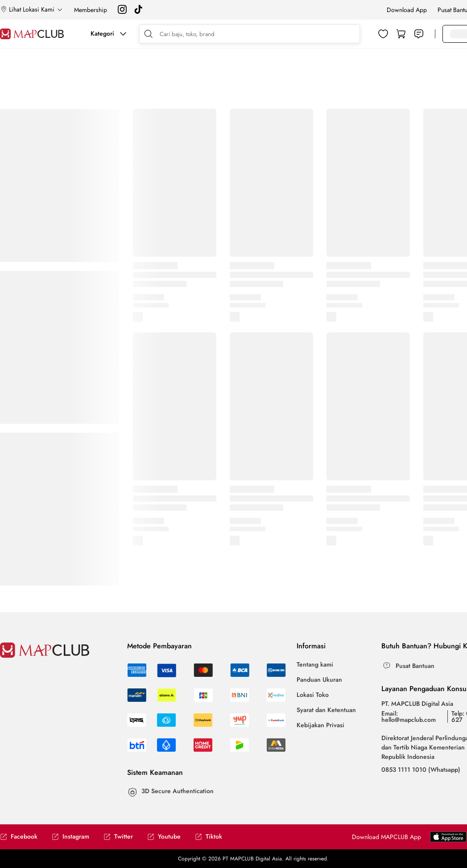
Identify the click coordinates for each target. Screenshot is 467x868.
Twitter (118, 837)
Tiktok (209, 837)
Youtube (164, 837)
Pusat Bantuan (415, 666)
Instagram (70, 837)
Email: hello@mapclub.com (409, 717)
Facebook (19, 837)
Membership (91, 10)
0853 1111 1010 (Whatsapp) (421, 770)
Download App (407, 10)
